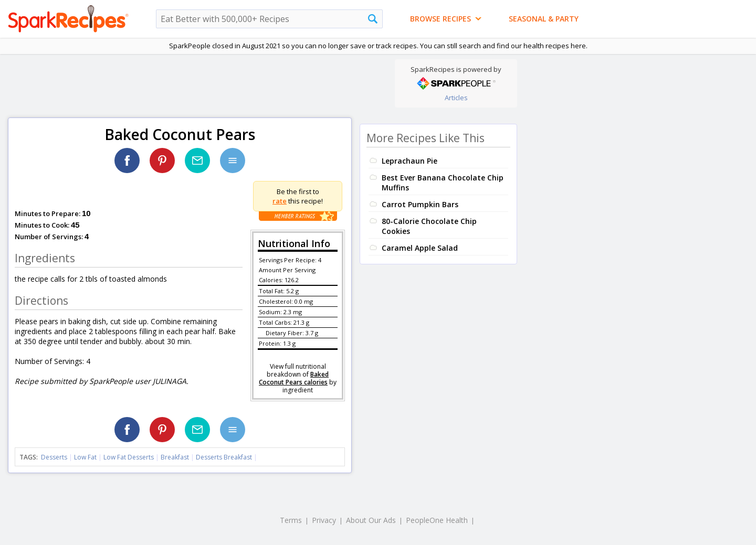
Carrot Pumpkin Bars (420, 204)
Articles (456, 98)
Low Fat (85, 457)
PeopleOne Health (437, 520)
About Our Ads (371, 520)
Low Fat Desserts (129, 457)
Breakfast (175, 457)
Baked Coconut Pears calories (294, 378)
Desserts (54, 457)
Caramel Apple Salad (420, 248)
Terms (291, 520)
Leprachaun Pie (409, 161)
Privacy (324, 520)
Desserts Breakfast (224, 457)
